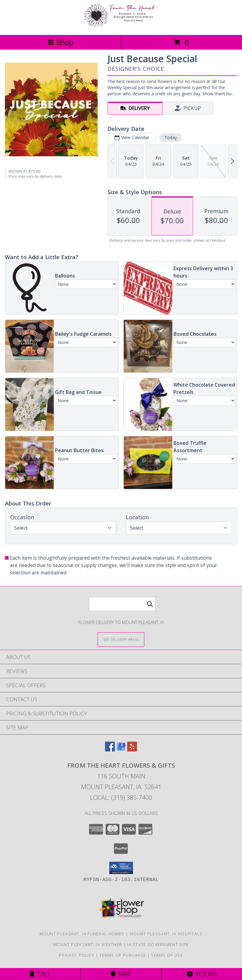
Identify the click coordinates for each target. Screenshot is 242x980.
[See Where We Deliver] (121, 639)
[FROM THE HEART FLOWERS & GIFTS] (121, 26)
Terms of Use (167, 955)
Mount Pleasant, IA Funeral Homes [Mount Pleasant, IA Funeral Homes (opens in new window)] (82, 934)
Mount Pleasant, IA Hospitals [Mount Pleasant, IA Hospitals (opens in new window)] (166, 934)
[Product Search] (122, 604)
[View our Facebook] (110, 749)
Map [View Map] (121, 974)
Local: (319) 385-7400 (121, 798)
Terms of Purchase (123, 955)
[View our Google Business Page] (121, 749)
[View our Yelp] (132, 749)
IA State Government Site (158, 944)
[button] (121, 868)
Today (171, 137)
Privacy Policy (77, 955)
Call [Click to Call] (40, 974)
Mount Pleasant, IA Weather (88, 944)
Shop (60, 42)
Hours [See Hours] (202, 974)
